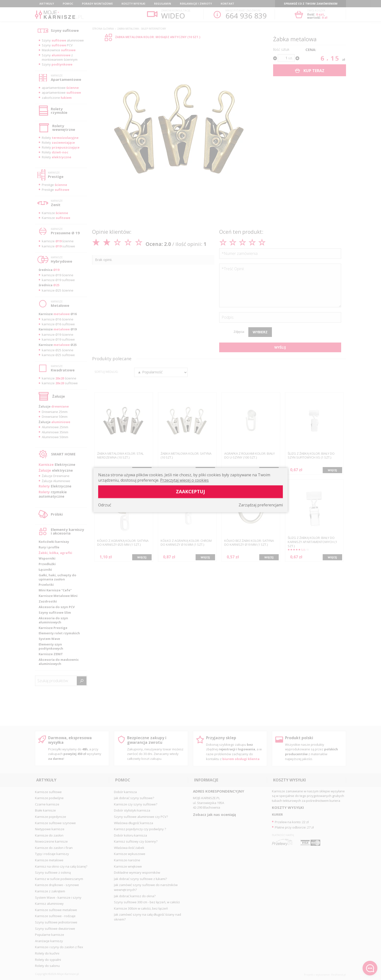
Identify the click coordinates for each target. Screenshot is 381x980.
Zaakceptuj (190, 491)
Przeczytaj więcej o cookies (184, 480)
